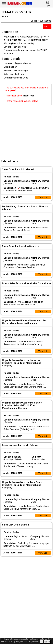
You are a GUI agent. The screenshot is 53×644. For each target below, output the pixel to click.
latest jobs (29, 96)
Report (47, 26)
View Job (43, 197)
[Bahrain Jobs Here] (20, 4)
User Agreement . (33, 642)
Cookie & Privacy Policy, (12, 642)
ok (41, 642)
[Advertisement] (26, 131)
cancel (47, 642)
